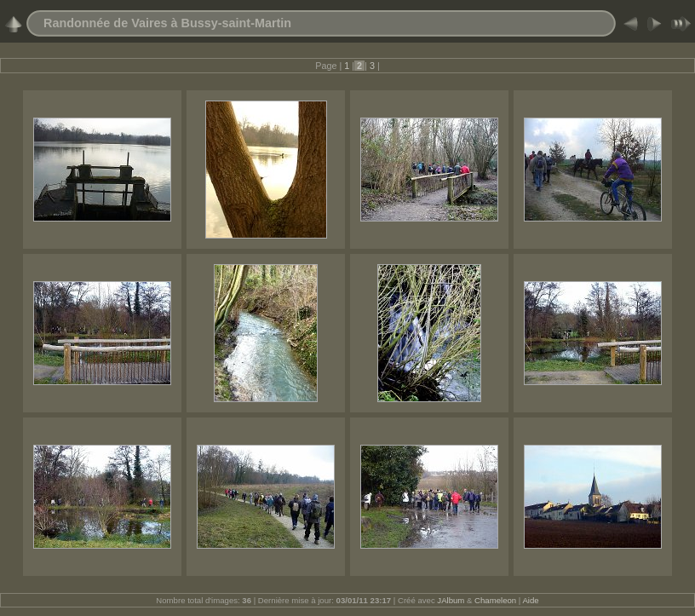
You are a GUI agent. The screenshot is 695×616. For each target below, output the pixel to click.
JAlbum (451, 600)
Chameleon (495, 600)
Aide (530, 600)
